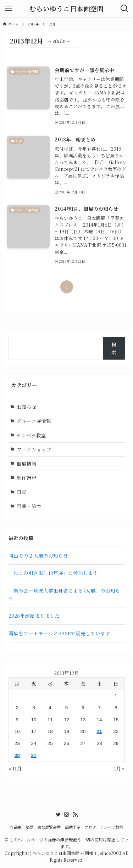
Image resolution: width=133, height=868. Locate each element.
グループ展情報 (34, 421)
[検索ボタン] (124, 8)
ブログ (90, 827)
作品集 (16, 827)
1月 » (119, 768)
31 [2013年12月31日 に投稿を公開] (34, 755)
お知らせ (27, 407)
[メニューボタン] (9, 8)
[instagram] (67, 815)
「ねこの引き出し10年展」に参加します (53, 573)
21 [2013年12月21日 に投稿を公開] (99, 731)
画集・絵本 (29, 506)
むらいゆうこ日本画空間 (66, 9)
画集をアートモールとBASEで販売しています (59, 633)
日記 (22, 492)
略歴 (29, 827)
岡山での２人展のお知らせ (38, 555)
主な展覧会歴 (49, 827)
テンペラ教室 (31, 435)
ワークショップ (34, 449)
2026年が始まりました (34, 616)
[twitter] (58, 815)
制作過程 (27, 478)
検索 (114, 348)
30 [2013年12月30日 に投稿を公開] (17, 755)
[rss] (75, 815)
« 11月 (15, 768)
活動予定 (73, 827)
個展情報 (27, 464)
